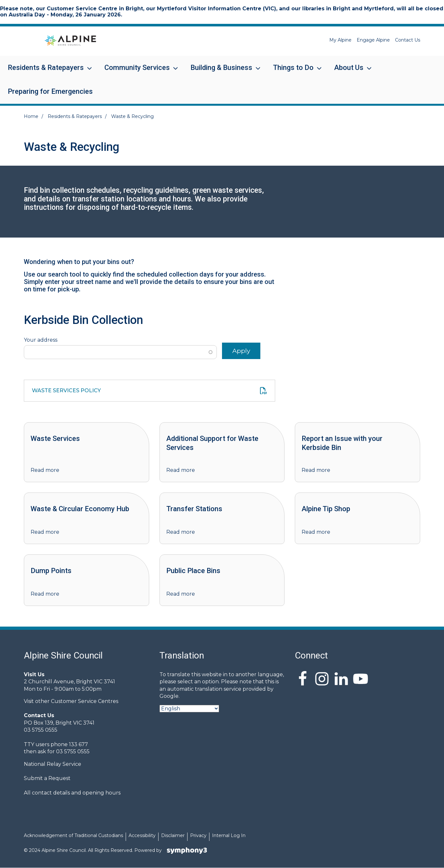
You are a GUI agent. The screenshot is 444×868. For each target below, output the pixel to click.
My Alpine (340, 40)
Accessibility (142, 835)
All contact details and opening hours (72, 793)
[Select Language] (189, 709)
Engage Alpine (373, 40)
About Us (349, 72)
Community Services (137, 72)
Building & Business (221, 72)
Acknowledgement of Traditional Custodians (73, 835)
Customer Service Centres (85, 701)
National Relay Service (53, 764)
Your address (41, 340)
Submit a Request (47, 778)
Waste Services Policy (66, 390)
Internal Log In (229, 835)
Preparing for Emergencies (50, 91)
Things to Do (293, 72)
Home (31, 116)
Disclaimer (173, 835)
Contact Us (408, 40)
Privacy (198, 835)
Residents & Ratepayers (46, 72)
